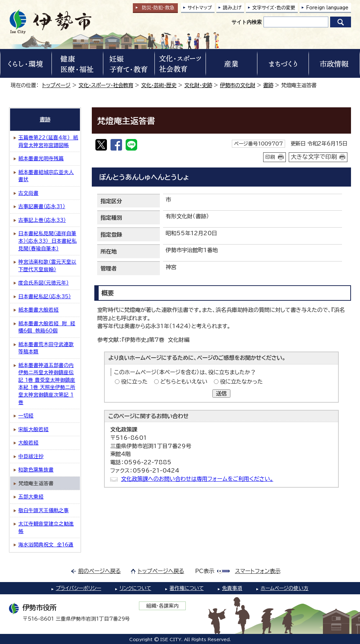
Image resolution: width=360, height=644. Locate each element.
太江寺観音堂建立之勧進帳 (46, 527)
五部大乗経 (31, 497)
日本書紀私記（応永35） (45, 296)
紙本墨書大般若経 (39, 310)
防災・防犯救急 (158, 8)
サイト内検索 (247, 22)
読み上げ (232, 8)
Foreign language (327, 8)
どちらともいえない (184, 382)
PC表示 (205, 571)
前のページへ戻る (100, 571)
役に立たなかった (241, 382)
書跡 (268, 85)
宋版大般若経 (33, 429)
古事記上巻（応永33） (42, 220)
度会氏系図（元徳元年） (44, 283)
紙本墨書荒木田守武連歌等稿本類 (46, 348)
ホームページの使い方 (285, 588)
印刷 (270, 157)
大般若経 (28, 443)
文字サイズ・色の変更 (274, 8)
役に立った (134, 382)
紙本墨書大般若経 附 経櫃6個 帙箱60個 (47, 327)
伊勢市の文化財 (238, 85)
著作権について (187, 588)
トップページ (56, 85)
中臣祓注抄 (31, 456)
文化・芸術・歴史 (159, 85)
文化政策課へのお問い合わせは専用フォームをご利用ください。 (197, 479)
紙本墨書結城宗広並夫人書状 (46, 176)
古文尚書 (28, 193)
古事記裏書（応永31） (42, 206)
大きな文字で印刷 (314, 157)
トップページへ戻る (161, 571)
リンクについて (135, 588)
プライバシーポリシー (78, 588)
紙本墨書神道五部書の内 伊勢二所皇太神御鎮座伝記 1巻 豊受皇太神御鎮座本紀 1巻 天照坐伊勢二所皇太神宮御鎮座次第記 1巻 (47, 384)
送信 (221, 393)
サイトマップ (200, 8)
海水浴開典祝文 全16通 (46, 545)
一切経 (26, 416)
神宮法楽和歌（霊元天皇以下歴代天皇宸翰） (47, 266)
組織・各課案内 (163, 606)
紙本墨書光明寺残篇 (41, 158)
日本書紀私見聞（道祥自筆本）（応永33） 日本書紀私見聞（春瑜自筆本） (48, 241)
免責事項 (232, 588)
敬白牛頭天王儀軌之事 (44, 510)
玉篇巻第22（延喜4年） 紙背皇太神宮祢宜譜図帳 (48, 141)
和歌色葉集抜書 (36, 470)
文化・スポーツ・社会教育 (106, 85)
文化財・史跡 (198, 85)
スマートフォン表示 (258, 571)
